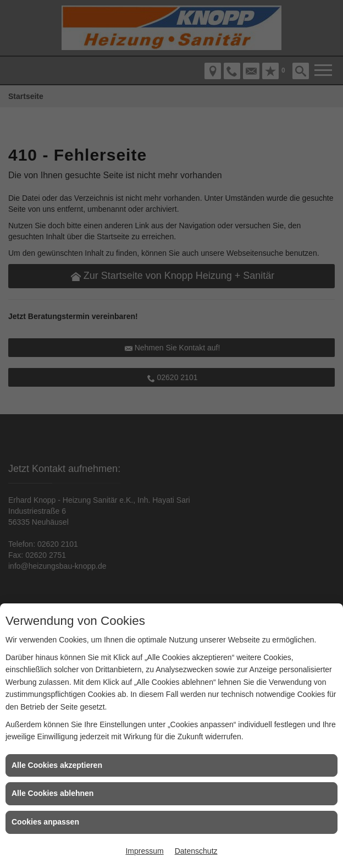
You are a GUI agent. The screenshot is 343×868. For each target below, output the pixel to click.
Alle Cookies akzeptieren (57, 765)
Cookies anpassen (45, 822)
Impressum (144, 851)
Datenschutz (196, 851)
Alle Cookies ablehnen (52, 793)
